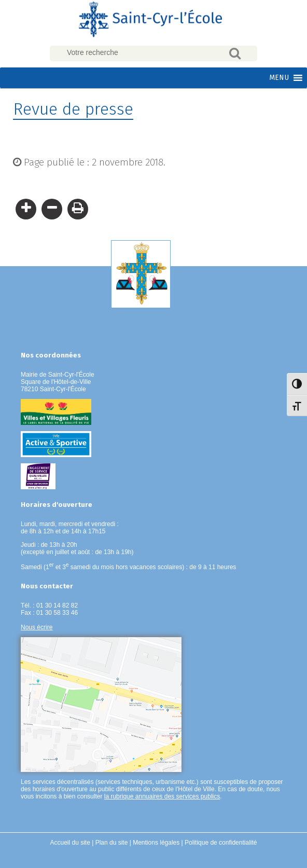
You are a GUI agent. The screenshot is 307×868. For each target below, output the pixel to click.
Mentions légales (156, 843)
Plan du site (112, 843)
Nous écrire (37, 627)
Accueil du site (70, 843)
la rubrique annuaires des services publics (162, 796)
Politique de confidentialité (221, 843)
